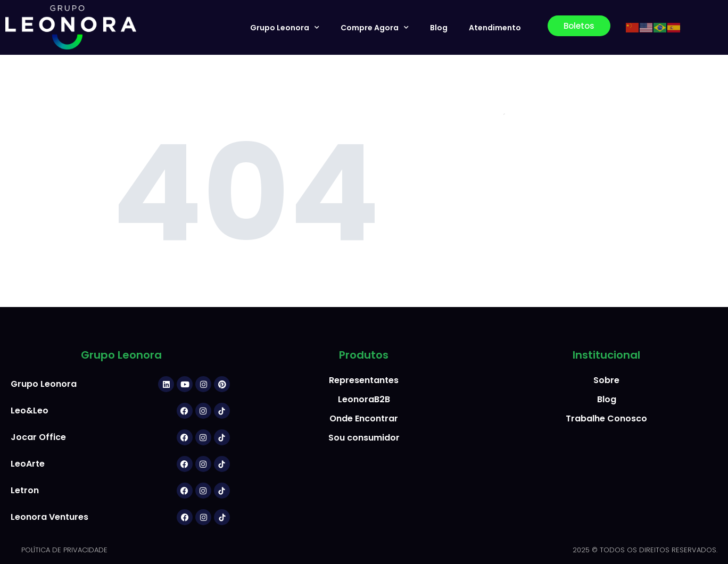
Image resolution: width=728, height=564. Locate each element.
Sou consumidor (364, 438)
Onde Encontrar (364, 418)
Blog (439, 28)
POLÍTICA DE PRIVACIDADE (64, 550)
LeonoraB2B (364, 399)
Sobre (606, 380)
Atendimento (495, 28)
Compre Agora (375, 28)
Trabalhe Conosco (606, 418)
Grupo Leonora (285, 28)
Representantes (364, 380)
